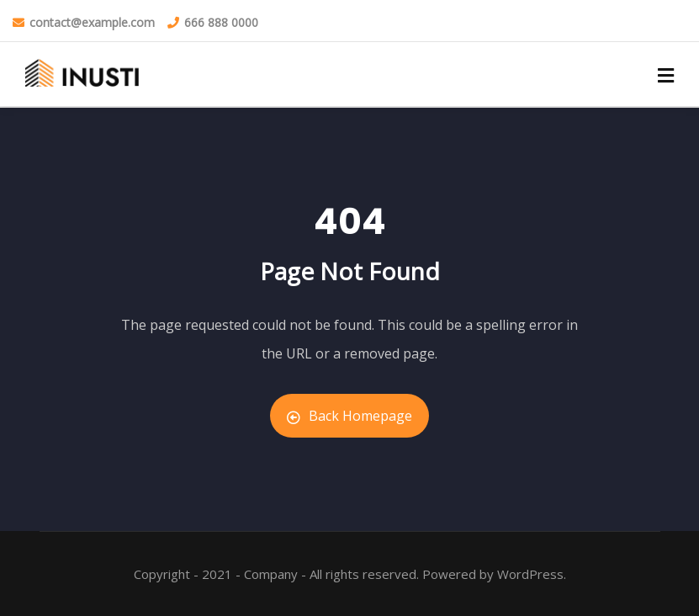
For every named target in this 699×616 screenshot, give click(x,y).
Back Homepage (349, 416)
